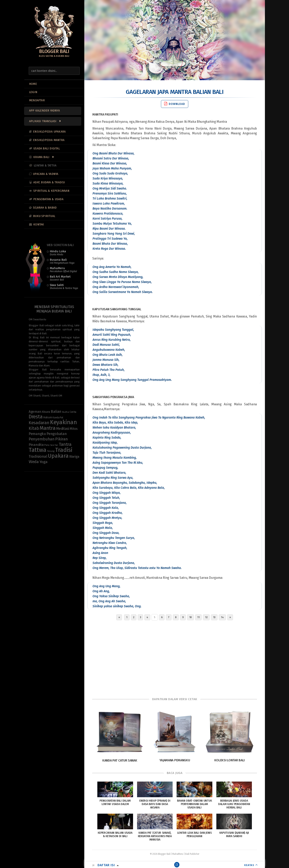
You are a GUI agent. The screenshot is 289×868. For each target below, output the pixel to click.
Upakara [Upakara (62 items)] (58, 456)
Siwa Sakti (64, 286)
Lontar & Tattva (45, 166)
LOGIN (33, 92)
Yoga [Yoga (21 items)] (44, 462)
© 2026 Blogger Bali (160, 854)
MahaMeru (63, 270)
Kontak (39, 225)
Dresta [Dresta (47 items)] (36, 417)
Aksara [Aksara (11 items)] (46, 412)
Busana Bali (62, 261)
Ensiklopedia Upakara (49, 132)
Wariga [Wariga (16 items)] (74, 456)
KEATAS (249, 865)
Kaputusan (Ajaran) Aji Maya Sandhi (234, 835)
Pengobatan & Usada (48, 199)
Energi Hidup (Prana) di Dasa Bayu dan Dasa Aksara (155, 804)
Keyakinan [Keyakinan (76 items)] (63, 422)
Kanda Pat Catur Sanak (120, 760)
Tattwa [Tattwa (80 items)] (37, 450)
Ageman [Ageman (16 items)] (35, 412)
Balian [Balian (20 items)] (56, 412)
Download (175, 104)
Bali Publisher (192, 854)
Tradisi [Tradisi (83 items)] (64, 450)
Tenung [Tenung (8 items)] (51, 451)
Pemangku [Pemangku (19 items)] (37, 434)
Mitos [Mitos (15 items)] (74, 429)
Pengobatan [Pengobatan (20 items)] (57, 434)
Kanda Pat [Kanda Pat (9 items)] (58, 417)
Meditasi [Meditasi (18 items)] (63, 429)
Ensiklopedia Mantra (49, 140)
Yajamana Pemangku (175, 760)
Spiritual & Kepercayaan (51, 191)
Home (33, 84)
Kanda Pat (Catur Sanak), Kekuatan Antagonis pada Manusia (155, 836)
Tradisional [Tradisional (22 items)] (38, 456)
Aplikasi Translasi (43, 121)
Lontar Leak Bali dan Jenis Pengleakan (194, 835)
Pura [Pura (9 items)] (47, 445)
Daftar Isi (106, 865)
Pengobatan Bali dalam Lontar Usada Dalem (115, 802)
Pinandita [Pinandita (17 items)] (36, 445)
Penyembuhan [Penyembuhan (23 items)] (42, 439)
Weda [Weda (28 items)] (34, 462)
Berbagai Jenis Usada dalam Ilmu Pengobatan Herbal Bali (234, 804)
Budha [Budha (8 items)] (66, 412)
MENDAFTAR (37, 100)
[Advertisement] (175, 658)
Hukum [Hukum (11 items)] (48, 417)
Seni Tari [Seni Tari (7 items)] (54, 445)
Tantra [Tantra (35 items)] (65, 444)
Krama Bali (41, 157)
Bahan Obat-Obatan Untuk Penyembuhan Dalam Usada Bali (194, 804)
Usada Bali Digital (47, 149)
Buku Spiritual (44, 216)
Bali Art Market (60, 278)
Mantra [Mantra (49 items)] (47, 428)
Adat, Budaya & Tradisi (49, 182)
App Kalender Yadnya (44, 111)
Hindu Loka (58, 253)
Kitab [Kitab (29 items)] (34, 428)
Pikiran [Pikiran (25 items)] (61, 439)
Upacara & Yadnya (46, 174)
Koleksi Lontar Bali (229, 760)
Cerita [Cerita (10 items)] (73, 412)
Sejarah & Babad (45, 208)
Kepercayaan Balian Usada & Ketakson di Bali (115, 835)
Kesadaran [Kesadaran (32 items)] (39, 423)
